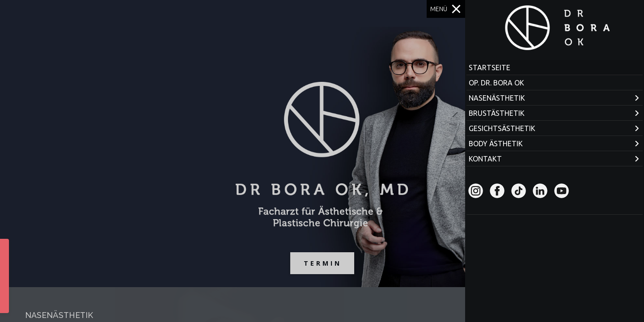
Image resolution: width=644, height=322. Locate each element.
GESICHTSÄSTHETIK (502, 128)
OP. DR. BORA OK (496, 83)
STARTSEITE (489, 68)
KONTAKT (485, 159)
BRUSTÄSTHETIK (497, 113)
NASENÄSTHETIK (497, 98)
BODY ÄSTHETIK (496, 144)
